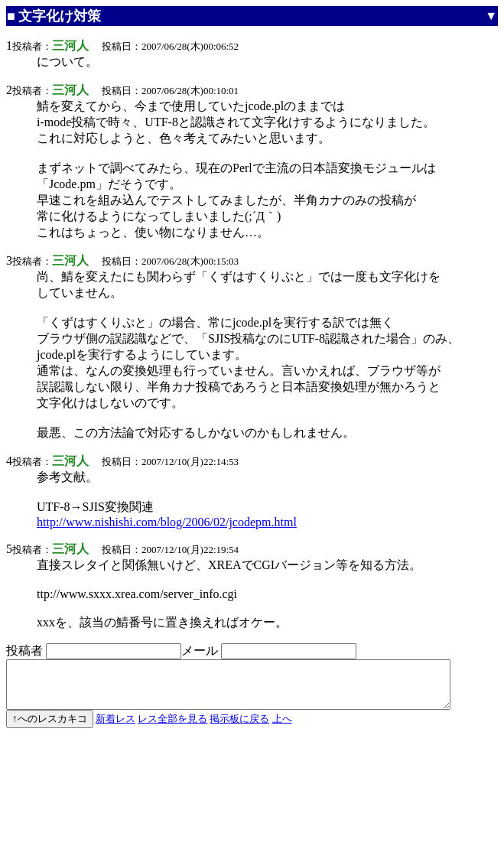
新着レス (115, 728)
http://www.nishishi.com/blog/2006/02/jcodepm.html (167, 522)
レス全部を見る (172, 728)
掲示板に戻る (239, 728)
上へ (282, 728)
